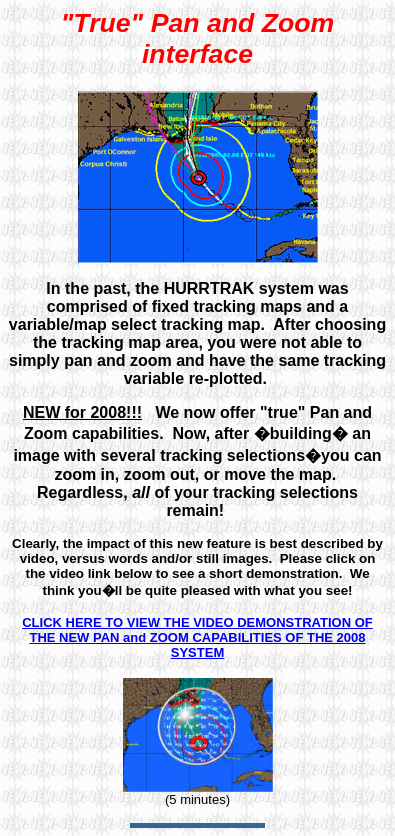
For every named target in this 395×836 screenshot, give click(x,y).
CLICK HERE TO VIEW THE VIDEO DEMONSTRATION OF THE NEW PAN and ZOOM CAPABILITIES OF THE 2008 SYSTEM (197, 637)
